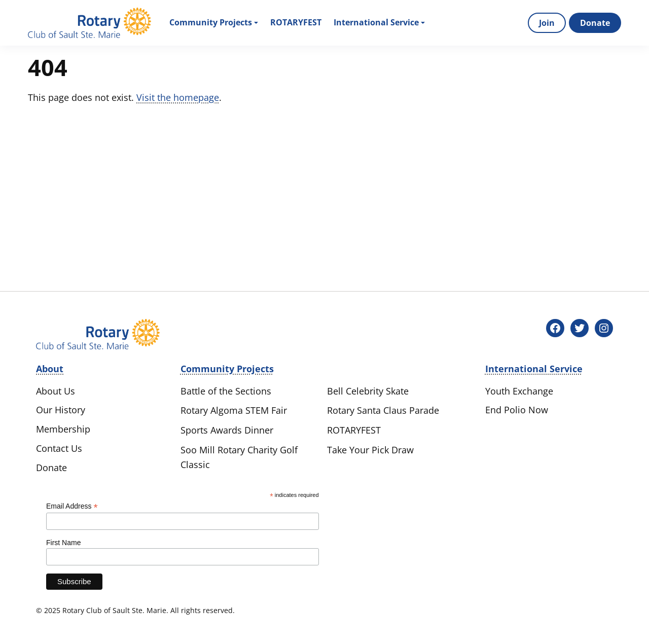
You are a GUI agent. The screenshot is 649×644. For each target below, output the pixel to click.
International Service (379, 22)
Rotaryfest (296, 22)
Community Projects (214, 22)
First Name (63, 543)
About (50, 369)
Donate (595, 23)
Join (547, 23)
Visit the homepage (178, 97)
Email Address (72, 506)
